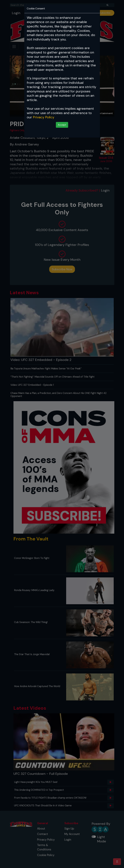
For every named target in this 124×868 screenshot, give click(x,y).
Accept (62, 125)
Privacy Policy (44, 117)
